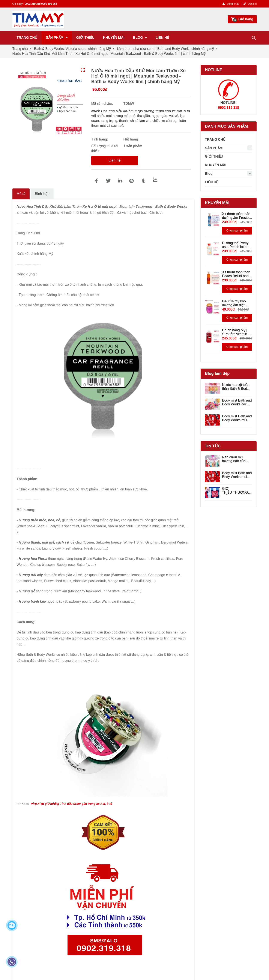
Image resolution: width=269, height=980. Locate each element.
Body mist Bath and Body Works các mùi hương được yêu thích (237, 402)
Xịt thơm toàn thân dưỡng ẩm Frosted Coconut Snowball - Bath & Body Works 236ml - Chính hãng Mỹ (237, 216)
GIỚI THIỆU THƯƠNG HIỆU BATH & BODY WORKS (235, 491)
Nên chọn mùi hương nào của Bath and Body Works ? (234, 459)
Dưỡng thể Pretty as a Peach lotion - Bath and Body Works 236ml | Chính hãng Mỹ (236, 245)
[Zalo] (155, 179)
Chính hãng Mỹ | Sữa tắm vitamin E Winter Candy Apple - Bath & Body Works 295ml (236, 332)
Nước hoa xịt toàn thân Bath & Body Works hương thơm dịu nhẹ (237, 387)
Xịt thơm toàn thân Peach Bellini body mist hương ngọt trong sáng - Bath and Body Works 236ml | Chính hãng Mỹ (237, 274)
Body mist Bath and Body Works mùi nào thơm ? (237, 418)
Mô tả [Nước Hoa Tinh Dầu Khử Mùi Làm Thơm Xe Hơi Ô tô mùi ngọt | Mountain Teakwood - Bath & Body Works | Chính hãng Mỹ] (21, 194)
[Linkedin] (120, 181)
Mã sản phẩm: (103, 104)
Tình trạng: (100, 139)
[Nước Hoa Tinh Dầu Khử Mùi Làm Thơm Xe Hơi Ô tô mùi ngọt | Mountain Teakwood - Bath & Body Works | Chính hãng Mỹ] (97, 181)
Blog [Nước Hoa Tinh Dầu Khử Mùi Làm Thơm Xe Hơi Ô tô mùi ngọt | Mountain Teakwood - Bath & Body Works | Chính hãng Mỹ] (209, 174)
